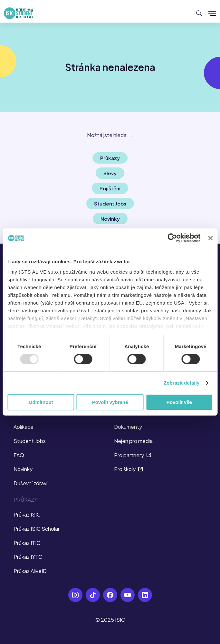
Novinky (23, 469)
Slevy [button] (110, 173)
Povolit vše (179, 402)
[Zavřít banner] (210, 238)
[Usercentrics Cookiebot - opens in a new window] (172, 238)
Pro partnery (133, 455)
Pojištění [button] (110, 188)
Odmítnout (41, 402)
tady (198, 326)
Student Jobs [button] (110, 203)
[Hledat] (199, 13)
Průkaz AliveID (30, 571)
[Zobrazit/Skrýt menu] (212, 13)
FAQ (19, 455)
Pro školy (129, 469)
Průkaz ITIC (27, 543)
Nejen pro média (133, 441)
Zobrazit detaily (182, 383)
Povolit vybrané (110, 402)
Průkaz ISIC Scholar (37, 529)
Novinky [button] (110, 219)
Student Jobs (30, 441)
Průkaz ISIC (27, 514)
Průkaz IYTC (28, 557)
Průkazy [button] (110, 158)
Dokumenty (128, 427)
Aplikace (24, 427)
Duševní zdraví (30, 483)
